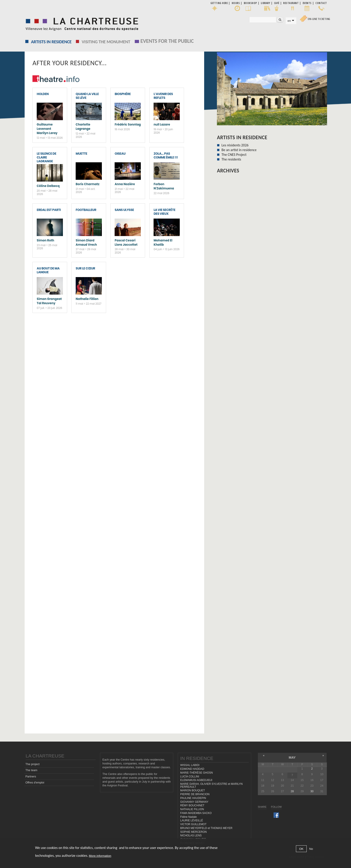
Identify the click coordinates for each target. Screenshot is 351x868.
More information (100, 857)
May (292, 757)
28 (292, 791)
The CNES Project (234, 155)
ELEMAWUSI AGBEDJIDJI (196, 780)
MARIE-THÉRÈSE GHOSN (197, 773)
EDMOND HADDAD (192, 769)
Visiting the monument (106, 42)
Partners (31, 777)
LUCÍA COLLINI (190, 777)
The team (31, 770)
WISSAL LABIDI (190, 765)
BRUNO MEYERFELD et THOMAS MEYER (206, 828)
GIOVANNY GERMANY (194, 802)
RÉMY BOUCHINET (192, 805)
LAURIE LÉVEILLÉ (192, 820)
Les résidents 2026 (235, 145)
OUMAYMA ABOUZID (193, 839)
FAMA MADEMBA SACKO (196, 813)
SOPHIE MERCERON (193, 832)
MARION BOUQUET (193, 790)
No (311, 850)
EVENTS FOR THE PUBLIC (167, 41)
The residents (231, 159)
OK (301, 850)
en (289, 21)
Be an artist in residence (239, 150)
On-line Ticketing (319, 19)
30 (312, 791)
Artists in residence (51, 42)
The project (32, 764)
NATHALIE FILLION (192, 809)
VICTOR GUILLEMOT (193, 824)
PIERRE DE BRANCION (195, 794)
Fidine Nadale (188, 817)
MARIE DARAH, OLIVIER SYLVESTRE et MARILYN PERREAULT (211, 785)
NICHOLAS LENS (191, 835)
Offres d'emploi (35, 783)
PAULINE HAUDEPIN (193, 798)
